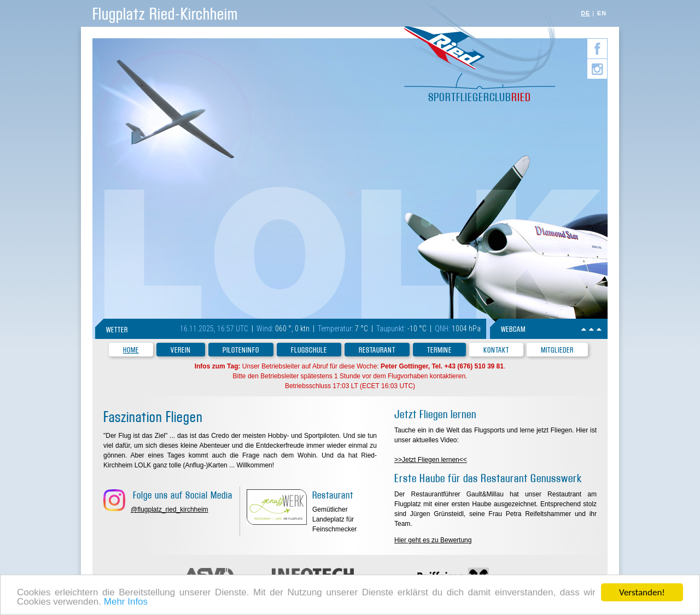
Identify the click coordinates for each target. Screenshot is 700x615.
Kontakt (496, 350)
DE (585, 13)
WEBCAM (513, 329)
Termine (439, 350)
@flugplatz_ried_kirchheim (170, 509)
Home (131, 350)
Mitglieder (557, 350)
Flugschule (309, 350)
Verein (181, 350)
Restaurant (377, 350)
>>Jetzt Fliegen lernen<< (431, 460)
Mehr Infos (126, 603)
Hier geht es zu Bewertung (433, 540)
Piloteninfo (241, 350)
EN (602, 13)
